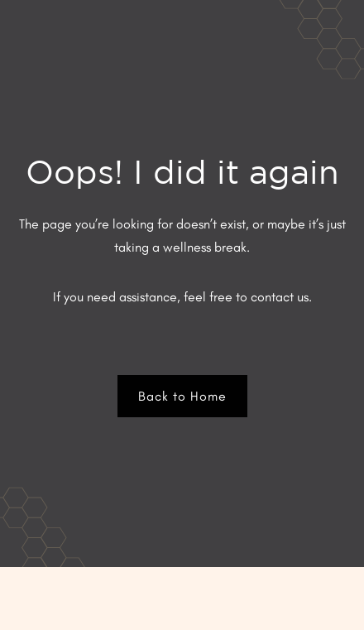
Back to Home (182, 396)
